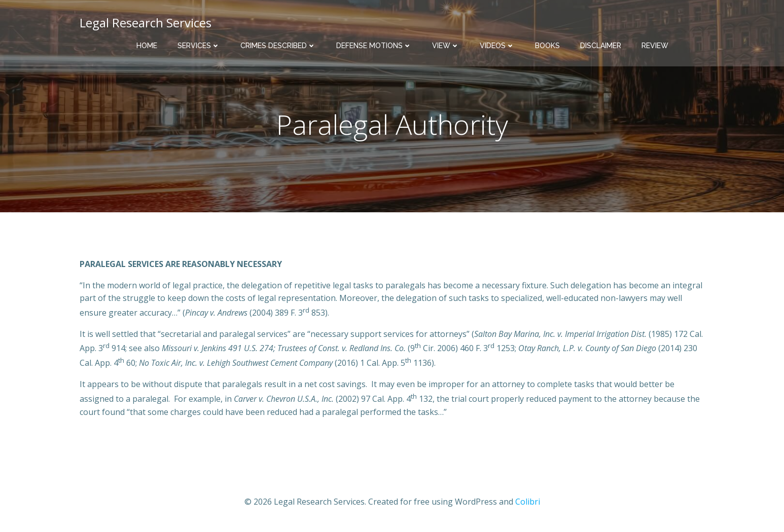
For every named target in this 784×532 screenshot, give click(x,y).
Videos (497, 46)
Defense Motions (374, 46)
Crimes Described (278, 46)
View (446, 46)
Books (547, 46)
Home (147, 46)
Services (199, 46)
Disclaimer (601, 46)
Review (655, 46)
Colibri (528, 502)
